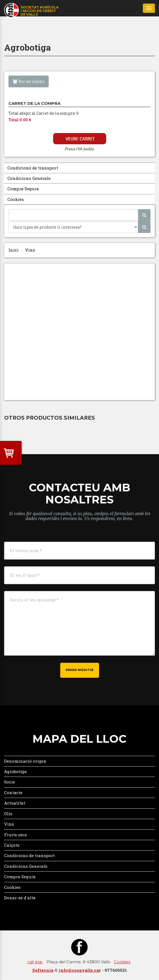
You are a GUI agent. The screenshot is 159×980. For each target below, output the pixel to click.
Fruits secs (15, 835)
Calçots (12, 845)
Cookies (16, 199)
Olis (8, 814)
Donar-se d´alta (20, 898)
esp (39, 962)
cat (31, 962)
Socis (10, 782)
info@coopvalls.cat (80, 970)
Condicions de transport (33, 168)
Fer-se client (29, 81)
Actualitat (15, 803)
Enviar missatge (80, 670)
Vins (30, 250)
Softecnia (43, 970)
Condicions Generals (29, 178)
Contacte (13, 792)
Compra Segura (23, 189)
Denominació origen (25, 761)
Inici (14, 250)
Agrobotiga (15, 771)
